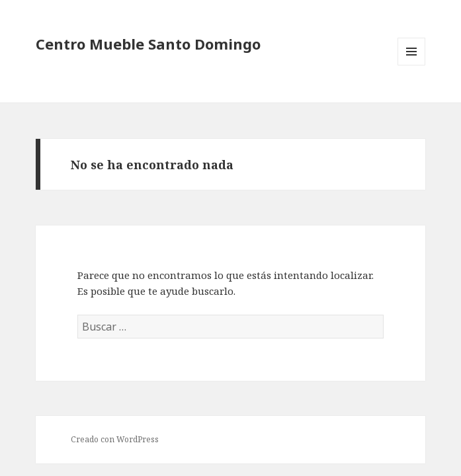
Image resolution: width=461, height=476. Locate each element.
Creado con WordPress (115, 439)
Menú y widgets (412, 65)
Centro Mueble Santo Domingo (148, 44)
